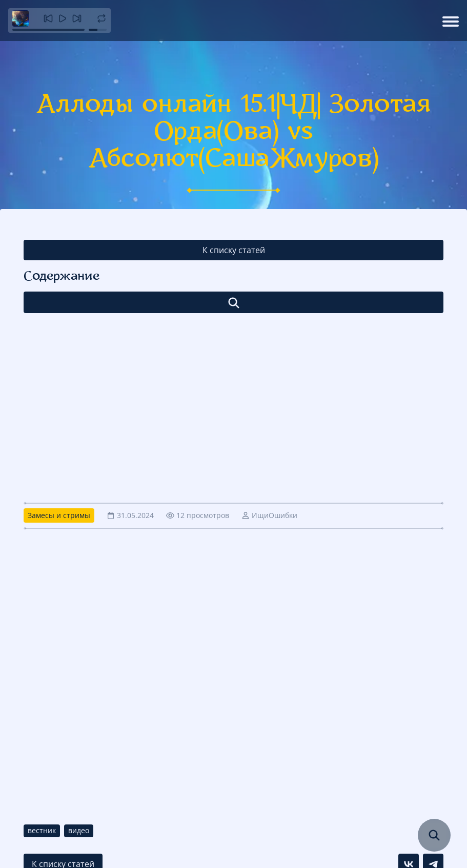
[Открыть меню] (451, 20)
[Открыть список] (234, 302)
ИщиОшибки (275, 515)
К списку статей (234, 250)
